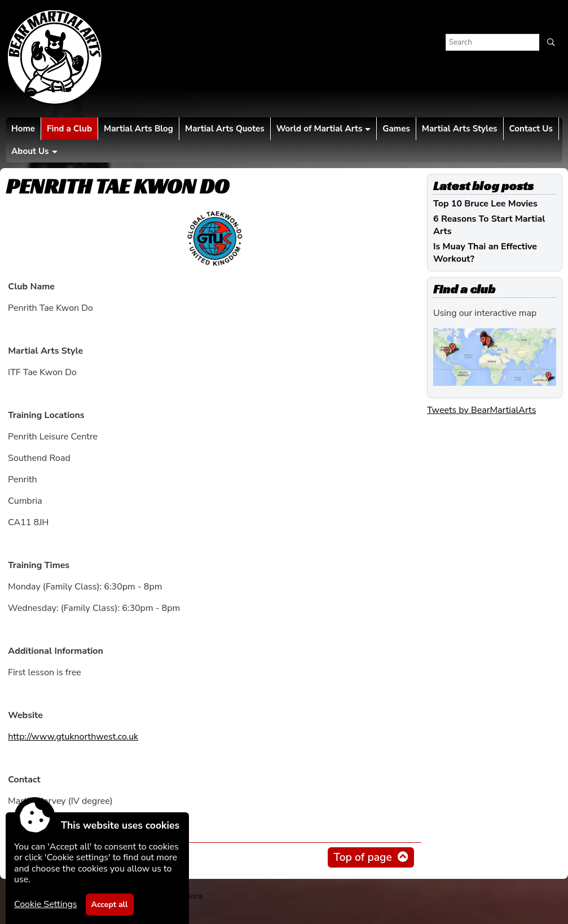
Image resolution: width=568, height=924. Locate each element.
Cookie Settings (46, 904)
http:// (73, 737)
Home (23, 129)
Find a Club (69, 129)
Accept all (110, 905)
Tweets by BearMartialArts (481, 410)
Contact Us (531, 129)
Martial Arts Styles (460, 129)
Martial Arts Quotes (225, 129)
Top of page (362, 857)
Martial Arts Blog (138, 129)
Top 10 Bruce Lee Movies (485, 204)
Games (396, 129)
